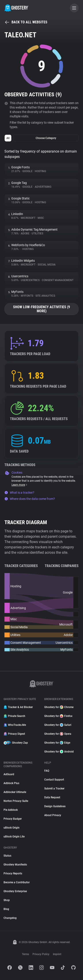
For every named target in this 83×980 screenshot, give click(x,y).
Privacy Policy (41, 954)
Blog (6, 909)
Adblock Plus (11, 783)
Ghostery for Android (59, 752)
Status (7, 856)
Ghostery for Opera (58, 734)
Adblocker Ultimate (15, 792)
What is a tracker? (19, 493)
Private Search (14, 716)
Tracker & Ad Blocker (18, 707)
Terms (25, 954)
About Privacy (53, 815)
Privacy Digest (14, 734)
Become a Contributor (17, 882)
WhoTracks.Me (15, 725)
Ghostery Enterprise (15, 891)
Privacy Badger (13, 819)
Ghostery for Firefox (58, 716)
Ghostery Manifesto (15, 865)
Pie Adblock (11, 810)
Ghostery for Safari (58, 725)
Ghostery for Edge (57, 743)
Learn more (20, 485)
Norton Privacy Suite (16, 801)
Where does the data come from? (30, 499)
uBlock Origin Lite (14, 837)
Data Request (52, 797)
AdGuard (9, 774)
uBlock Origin (12, 828)
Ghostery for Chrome (59, 707)
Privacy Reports (13, 873)
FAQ (47, 771)
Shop (7, 900)
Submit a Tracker (54, 789)
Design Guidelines (55, 806)
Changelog (10, 918)
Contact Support (54, 780)
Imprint (57, 954)
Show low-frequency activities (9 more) (41, 309)
